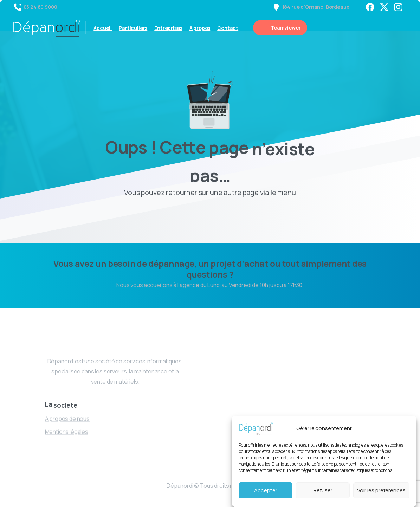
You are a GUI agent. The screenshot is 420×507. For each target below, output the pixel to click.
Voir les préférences (381, 490)
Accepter (266, 490)
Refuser (323, 490)
